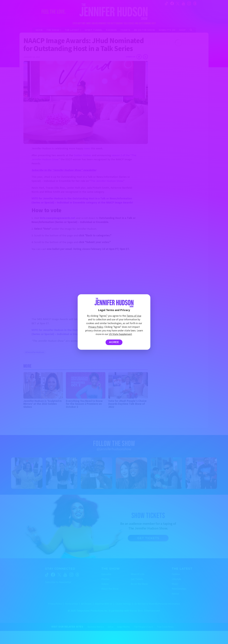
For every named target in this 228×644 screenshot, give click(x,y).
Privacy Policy (96, 327)
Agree (114, 342)
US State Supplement (120, 334)
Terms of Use (134, 316)
